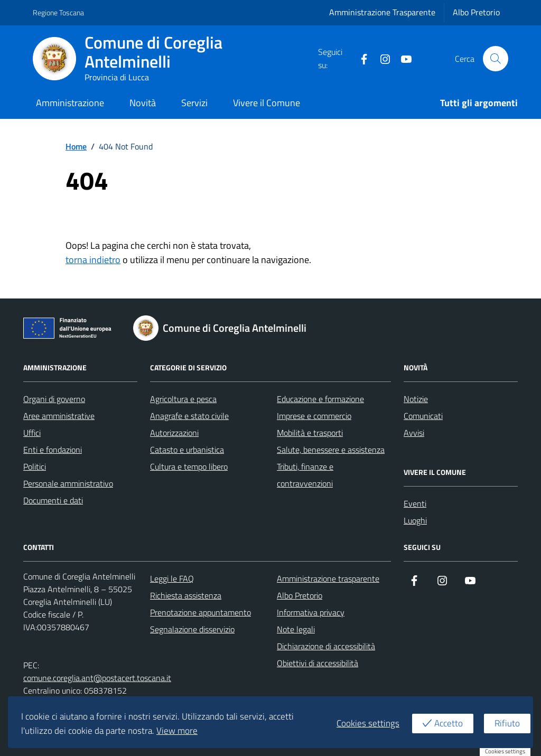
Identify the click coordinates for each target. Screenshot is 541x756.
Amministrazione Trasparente (382, 12)
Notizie (416, 399)
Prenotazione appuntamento (200, 612)
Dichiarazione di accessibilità (326, 646)
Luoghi (415, 520)
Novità (143, 103)
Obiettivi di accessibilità (318, 663)
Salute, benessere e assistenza (331, 450)
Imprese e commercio (314, 416)
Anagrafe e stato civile (189, 416)
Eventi (415, 503)
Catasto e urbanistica (187, 450)
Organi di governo (54, 399)
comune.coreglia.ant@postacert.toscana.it (97, 678)
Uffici (32, 433)
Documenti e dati (53, 500)
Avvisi (414, 433)
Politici (35, 466)
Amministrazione (70, 103)
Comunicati (423, 416)
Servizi (194, 103)
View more (177, 731)
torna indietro (93, 260)
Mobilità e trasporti (310, 433)
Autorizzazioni (174, 433)
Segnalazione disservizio (192, 629)
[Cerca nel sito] (496, 59)
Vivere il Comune (267, 103)
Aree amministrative (59, 416)
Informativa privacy (311, 612)
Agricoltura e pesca (183, 399)
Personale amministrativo (68, 483)
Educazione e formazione (320, 399)
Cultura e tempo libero (189, 466)
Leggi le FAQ (172, 578)
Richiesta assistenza (186, 595)
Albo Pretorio (476, 12)
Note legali (296, 629)
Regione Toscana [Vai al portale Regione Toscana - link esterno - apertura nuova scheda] (58, 12)
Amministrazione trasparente (328, 578)
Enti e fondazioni (53, 450)
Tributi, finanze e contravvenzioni (305, 475)
